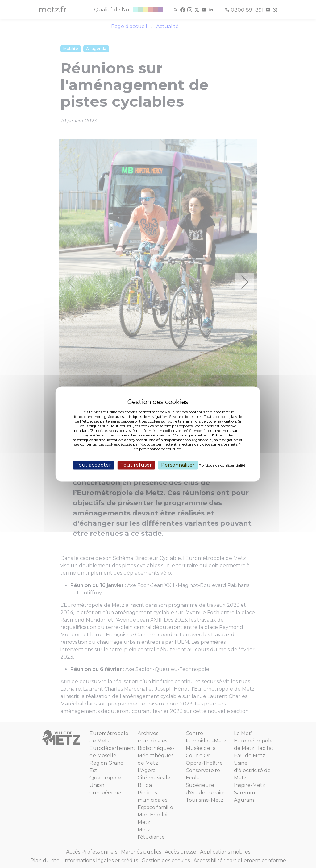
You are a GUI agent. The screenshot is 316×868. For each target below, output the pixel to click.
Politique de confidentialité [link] (222, 465)
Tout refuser (136, 465)
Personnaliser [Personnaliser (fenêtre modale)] (178, 465)
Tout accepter (93, 465)
